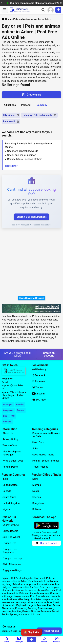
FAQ (13, 416)
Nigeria (7, 509)
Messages (8, 405)
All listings (10, 105)
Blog (5, 416)
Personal (26, 105)
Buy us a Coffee (46, 543)
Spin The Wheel (11, 537)
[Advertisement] (32, 263)
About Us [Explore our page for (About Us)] (8, 433)
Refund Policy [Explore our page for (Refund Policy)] (10, 467)
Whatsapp (39, 369)
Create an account (49, 354)
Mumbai (37, 485)
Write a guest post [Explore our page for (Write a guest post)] (13, 461)
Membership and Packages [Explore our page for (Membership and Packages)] (12, 453)
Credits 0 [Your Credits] (7, 422)
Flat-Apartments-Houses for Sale (46, 435)
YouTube (39, 400)
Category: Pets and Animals (37, 115)
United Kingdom (12, 503)
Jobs (35, 449)
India (5, 479)
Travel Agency (40, 467)
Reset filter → (13, 166)
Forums (21, 410)
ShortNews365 (11, 525)
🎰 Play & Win (32, 632)
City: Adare (9, 115)
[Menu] (5, 10)
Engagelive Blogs (12, 570)
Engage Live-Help (12, 558)
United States (10, 485)
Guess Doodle (10, 531)
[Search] (43, 10)
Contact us (9, 627)
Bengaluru (38, 503)
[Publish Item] (58, 10)
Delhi (35, 479)
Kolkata (37, 509)
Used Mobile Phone (43, 455)
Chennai (37, 497)
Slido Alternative (12, 564)
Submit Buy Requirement (31, 217)
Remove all (9, 121)
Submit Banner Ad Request (32, 298)
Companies (8, 410)
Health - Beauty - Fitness (46, 461)
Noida (36, 491)
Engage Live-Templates (10, 551)
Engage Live (9, 543)
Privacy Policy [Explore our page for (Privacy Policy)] (10, 439)
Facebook (39, 375)
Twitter (38, 388)
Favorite (20, 405)
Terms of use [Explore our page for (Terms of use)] (10, 446)
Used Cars (38, 442)
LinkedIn (39, 394)
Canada (7, 491)
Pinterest (39, 381)
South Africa (9, 497)
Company (42, 105)
